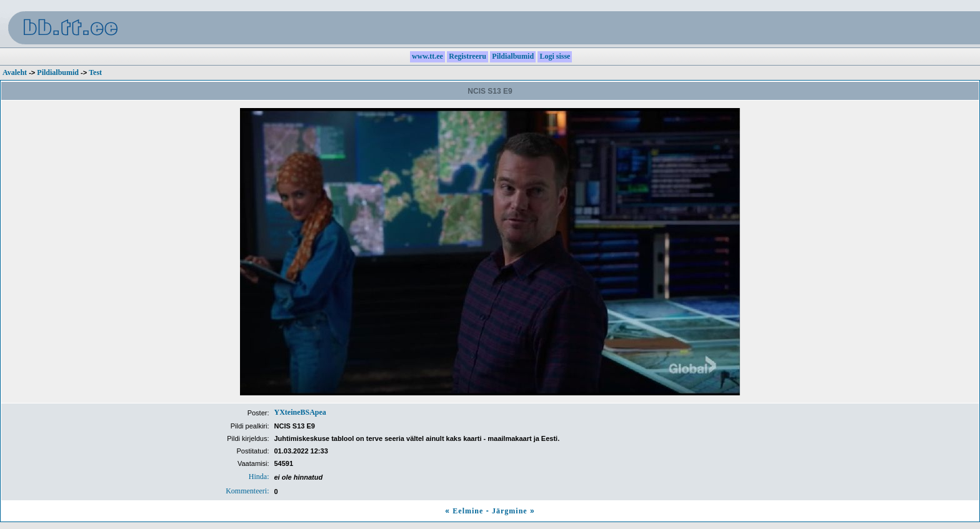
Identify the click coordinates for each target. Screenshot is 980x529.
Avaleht (15, 72)
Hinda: (259, 477)
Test (95, 72)
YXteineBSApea (300, 412)
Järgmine (510, 511)
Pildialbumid (58, 72)
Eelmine (468, 511)
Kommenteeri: (247, 491)
